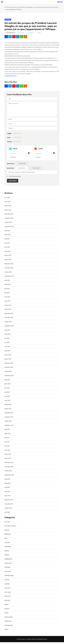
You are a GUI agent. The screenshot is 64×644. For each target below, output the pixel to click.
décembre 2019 (9, 501)
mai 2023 (7, 343)
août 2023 (7, 331)
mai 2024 (7, 294)
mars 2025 (7, 252)
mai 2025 (7, 244)
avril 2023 (7, 348)
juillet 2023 (8, 335)
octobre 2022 (8, 372)
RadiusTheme (43, 641)
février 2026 (8, 207)
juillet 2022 (8, 385)
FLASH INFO (8, 564)
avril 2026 (7, 198)
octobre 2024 (8, 273)
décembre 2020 (9, 463)
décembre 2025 (9, 215)
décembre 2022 (9, 364)
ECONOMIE (8, 548)
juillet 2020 (8, 484)
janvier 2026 (8, 211)
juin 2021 (7, 439)
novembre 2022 (9, 368)
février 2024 (8, 306)
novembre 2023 (9, 319)
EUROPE (7, 556)
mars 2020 (7, 497)
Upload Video (10, 169)
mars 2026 (7, 203)
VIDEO (6, 630)
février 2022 (8, 406)
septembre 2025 (9, 227)
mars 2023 (7, 352)
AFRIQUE (7, 531)
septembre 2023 (9, 327)
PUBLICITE (8, 597)
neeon (60, 2)
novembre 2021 (9, 418)
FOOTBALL (8, 568)
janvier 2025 (8, 261)
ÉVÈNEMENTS (8, 560)
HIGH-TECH (8, 572)
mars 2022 (7, 401)
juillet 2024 (8, 285)
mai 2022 (7, 393)
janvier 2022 (8, 410)
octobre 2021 (8, 422)
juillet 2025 (8, 236)
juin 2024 (7, 290)
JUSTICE (7, 581)
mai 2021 (7, 443)
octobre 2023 (8, 323)
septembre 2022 (9, 377)
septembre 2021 (9, 426)
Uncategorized (9, 626)
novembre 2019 (9, 505)
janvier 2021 (8, 459)
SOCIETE (7, 610)
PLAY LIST (7, 589)
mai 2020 (7, 488)
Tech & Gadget (8, 618)
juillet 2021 (8, 434)
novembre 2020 (9, 468)
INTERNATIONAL (9, 577)
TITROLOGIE (8, 622)
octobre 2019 (8, 509)
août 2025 (7, 232)
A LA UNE (7, 523)
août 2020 (7, 480)
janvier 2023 (8, 360)
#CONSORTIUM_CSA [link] (10, 77)
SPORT (6, 614)
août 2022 (7, 381)
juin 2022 (7, 389)
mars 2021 (7, 451)
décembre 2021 (9, 414)
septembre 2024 (9, 277)
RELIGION (7, 601)
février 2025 (8, 256)
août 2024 (7, 281)
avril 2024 (7, 298)
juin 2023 (7, 339)
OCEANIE (7, 585)
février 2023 (8, 356)
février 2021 (8, 455)
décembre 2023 (9, 314)
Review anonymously (15, 177)
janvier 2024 (8, 310)
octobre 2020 (8, 472)
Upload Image (11, 165)
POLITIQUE (8, 593)
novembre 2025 (9, 219)
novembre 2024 (9, 269)
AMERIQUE (8, 535)
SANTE (6, 606)
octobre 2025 (8, 223)
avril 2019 (7, 513)
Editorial (7, 552)
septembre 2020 (9, 476)
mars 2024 (7, 302)
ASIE (6, 539)
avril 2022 (7, 397)
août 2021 (7, 430)
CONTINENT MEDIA (11, 34)
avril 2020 (7, 493)
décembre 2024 (9, 265)
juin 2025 (7, 240)
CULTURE (7, 543)
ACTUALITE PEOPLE (10, 527)
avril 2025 (7, 248)
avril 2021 (7, 447)
